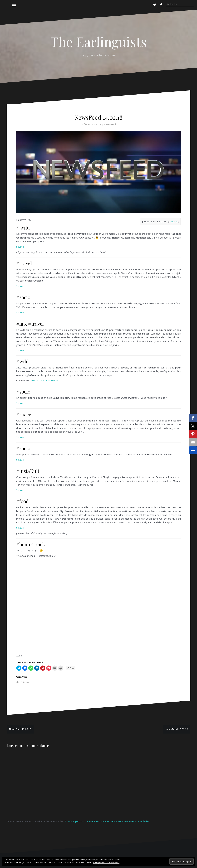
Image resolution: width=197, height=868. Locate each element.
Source (20, 247)
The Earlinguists (98, 42)
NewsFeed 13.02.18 (20, 729)
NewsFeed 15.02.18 (177, 729)
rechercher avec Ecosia (45, 380)
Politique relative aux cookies (106, 863)
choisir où (174, 222)
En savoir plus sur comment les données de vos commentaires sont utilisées (107, 821)
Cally (101, 124)
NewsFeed (111, 124)
